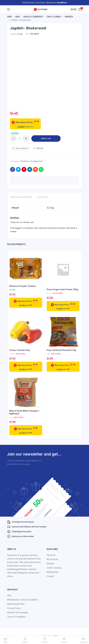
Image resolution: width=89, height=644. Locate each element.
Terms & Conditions (16, 617)
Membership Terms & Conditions (23, 600)
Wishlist (50, 563)
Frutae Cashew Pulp (20, 350)
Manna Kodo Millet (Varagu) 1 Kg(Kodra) (24, 412)
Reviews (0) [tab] (43, 197)
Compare (40, 148)
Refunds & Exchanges (18, 612)
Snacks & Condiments (33, 17)
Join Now (21, 127)
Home (10, 17)
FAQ (9, 595)
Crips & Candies (54, 17)
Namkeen (69, 17)
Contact (50, 576)
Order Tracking (54, 568)
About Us (51, 555)
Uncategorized (36, 161)
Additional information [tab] (21, 197)
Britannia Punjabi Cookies (23, 286)
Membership (53, 572)
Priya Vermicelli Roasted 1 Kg (61, 350)
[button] (20, 149)
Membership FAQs (16, 604)
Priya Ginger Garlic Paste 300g (62, 289)
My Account (52, 559)
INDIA (18, 17)
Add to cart (46, 138)
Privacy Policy (14, 608)
